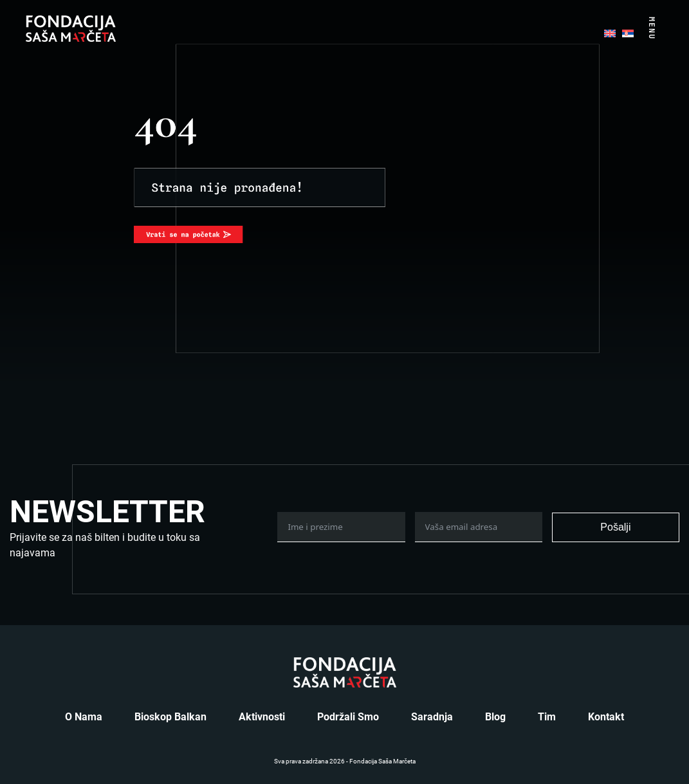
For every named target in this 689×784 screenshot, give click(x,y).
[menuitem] (610, 32)
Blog (495, 717)
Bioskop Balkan (170, 717)
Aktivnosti (262, 717)
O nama (84, 717)
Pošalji (615, 527)
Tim (547, 717)
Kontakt (606, 717)
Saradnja (432, 717)
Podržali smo (348, 717)
